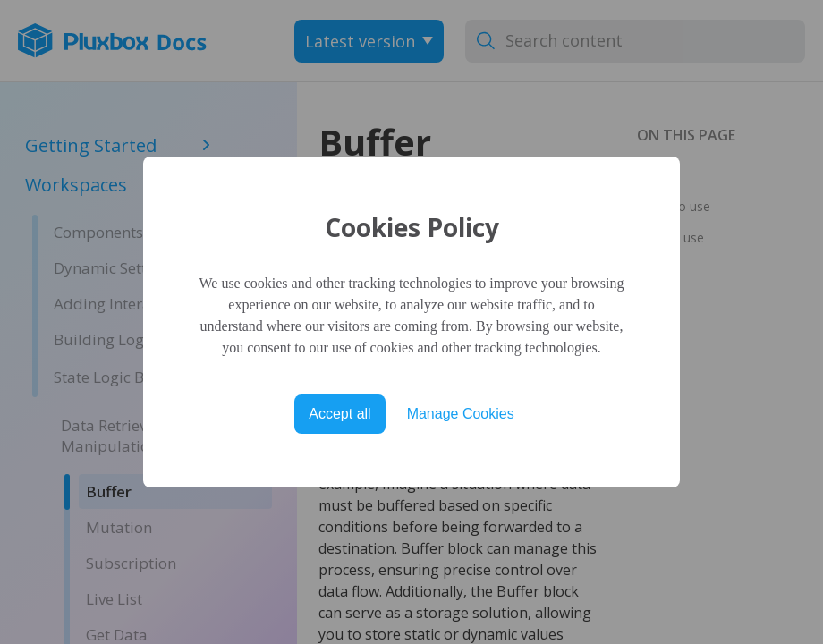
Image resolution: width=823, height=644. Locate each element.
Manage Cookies (461, 414)
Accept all (339, 414)
